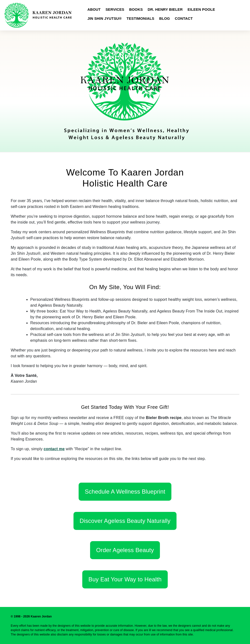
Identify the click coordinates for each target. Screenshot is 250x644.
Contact (184, 18)
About (94, 9)
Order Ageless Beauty (125, 550)
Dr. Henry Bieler (165, 9)
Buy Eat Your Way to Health (125, 579)
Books (136, 9)
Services (115, 9)
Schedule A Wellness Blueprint (125, 492)
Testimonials (140, 18)
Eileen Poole (201, 9)
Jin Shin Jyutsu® (104, 18)
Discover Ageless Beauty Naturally (125, 521)
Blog (165, 18)
